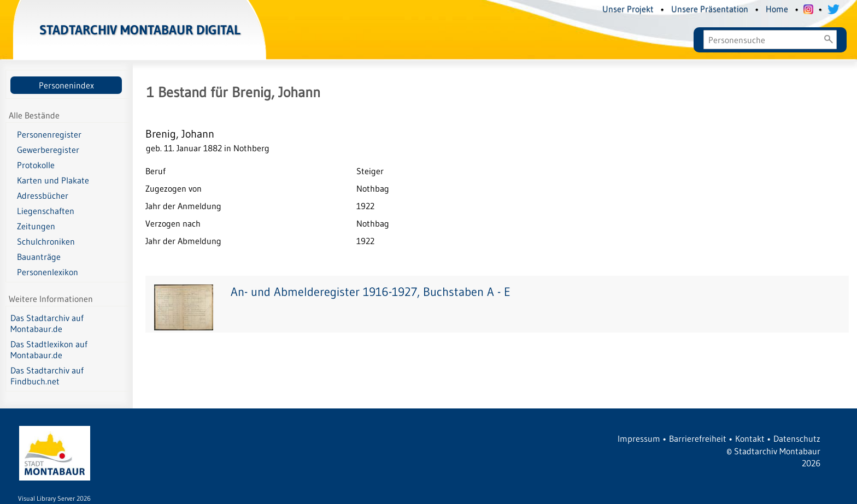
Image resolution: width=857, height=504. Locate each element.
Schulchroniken (46, 241)
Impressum (639, 438)
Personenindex (66, 85)
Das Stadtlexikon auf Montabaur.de (49, 349)
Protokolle (36, 165)
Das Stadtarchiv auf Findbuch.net (47, 376)
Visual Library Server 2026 (54, 498)
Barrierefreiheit (698, 438)
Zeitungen (36, 226)
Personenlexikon (48, 272)
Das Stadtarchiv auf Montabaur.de (47, 323)
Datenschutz (797, 438)
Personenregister (49, 134)
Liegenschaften (46, 211)
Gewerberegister (48, 150)
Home (777, 9)
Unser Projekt (628, 9)
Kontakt (750, 438)
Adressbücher (43, 195)
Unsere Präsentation (710, 9)
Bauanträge (39, 257)
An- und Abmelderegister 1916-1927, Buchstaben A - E (371, 292)
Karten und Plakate (53, 180)
